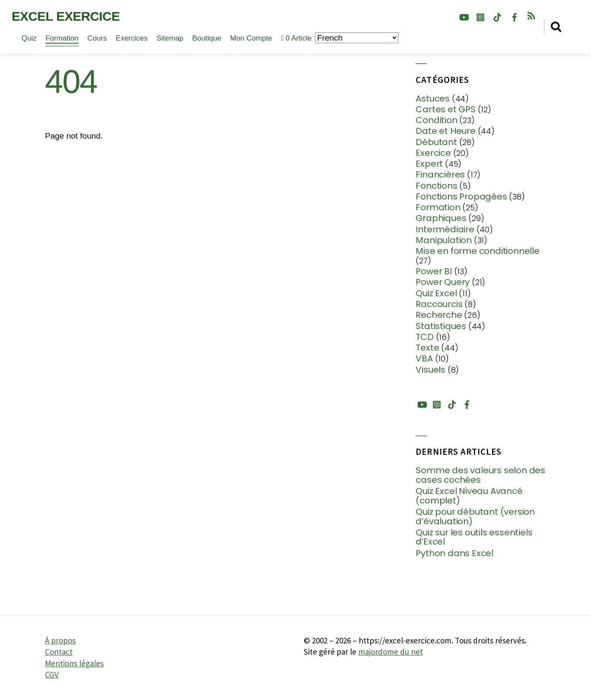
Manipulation (444, 240)
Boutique (207, 38)
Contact (59, 652)
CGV (52, 675)
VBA (424, 358)
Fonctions (436, 186)
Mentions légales (74, 663)
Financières (440, 174)
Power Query (443, 282)
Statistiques (441, 326)
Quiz (29, 38)
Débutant (436, 142)
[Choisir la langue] (357, 38)
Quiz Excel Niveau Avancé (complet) (469, 496)
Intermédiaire (445, 229)
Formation (62, 38)
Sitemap (170, 38)
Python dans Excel (454, 554)
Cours (97, 38)
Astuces (433, 98)
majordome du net (391, 652)
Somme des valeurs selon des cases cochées (480, 475)
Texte (427, 348)
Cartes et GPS (445, 109)
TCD (424, 337)
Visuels (431, 370)
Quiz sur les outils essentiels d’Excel (474, 537)
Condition (436, 120)
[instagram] (480, 16)
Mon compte (251, 38)
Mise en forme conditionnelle (477, 251)
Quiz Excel (436, 293)
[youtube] (464, 16)
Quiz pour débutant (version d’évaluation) (475, 517)
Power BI (434, 271)
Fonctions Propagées (461, 196)
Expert (429, 164)
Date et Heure (445, 131)
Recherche (439, 315)
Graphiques (441, 218)
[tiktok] (497, 16)
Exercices (132, 38)
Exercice (433, 153)
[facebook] (515, 16)
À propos (60, 640)
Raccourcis (439, 304)
